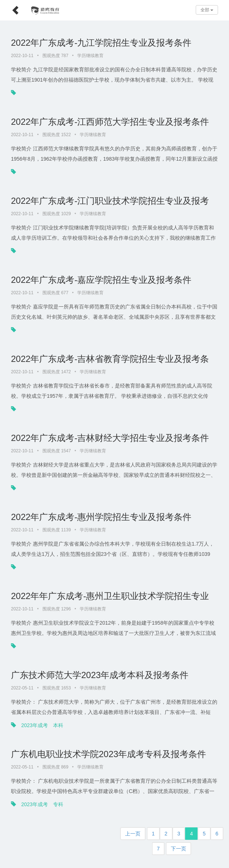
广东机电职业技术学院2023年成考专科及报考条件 (108, 754)
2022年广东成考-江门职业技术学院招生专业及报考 (110, 201)
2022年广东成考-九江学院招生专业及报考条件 (101, 43)
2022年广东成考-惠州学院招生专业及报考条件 (101, 517)
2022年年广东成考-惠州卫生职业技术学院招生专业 (110, 596)
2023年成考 (35, 725)
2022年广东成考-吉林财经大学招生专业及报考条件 (110, 438)
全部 (207, 10)
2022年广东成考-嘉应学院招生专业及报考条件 (101, 280)
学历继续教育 (90, 56)
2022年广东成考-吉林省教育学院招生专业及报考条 (110, 359)
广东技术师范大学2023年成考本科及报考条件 (100, 675)
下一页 (179, 849)
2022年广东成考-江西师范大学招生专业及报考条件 (110, 122)
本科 (58, 725)
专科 (58, 804)
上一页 (133, 834)
